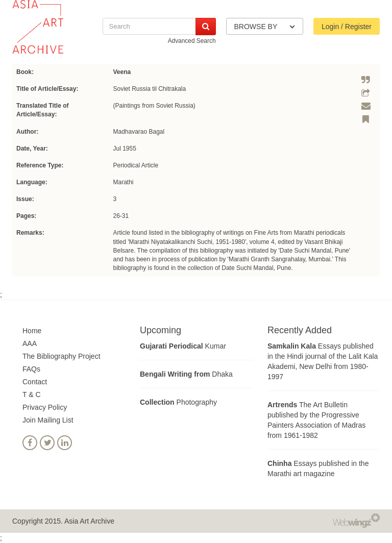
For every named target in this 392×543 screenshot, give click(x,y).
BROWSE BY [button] (265, 27)
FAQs (31, 369)
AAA (30, 343)
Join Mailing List (48, 420)
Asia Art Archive (89, 521)
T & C (32, 394)
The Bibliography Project (62, 356)
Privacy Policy (45, 407)
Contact (35, 382)
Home (32, 331)
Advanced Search (192, 41)
